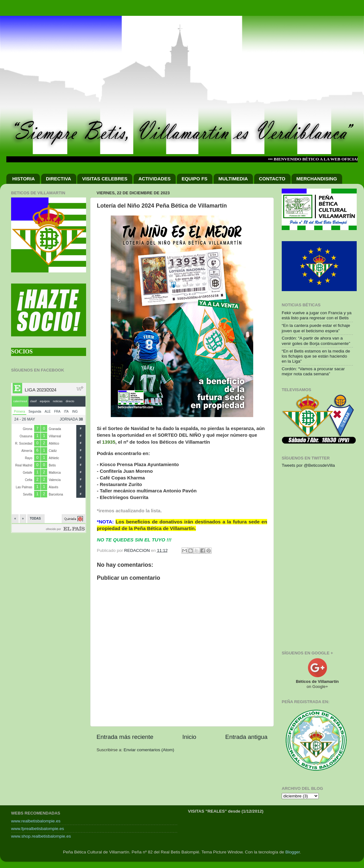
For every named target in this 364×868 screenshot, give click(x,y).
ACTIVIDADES (154, 179)
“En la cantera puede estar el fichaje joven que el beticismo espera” (316, 328)
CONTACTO (272, 179)
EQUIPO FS (195, 179)
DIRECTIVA (59, 179)
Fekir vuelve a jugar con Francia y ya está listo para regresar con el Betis (317, 315)
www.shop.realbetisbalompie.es (41, 836)
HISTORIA (24, 179)
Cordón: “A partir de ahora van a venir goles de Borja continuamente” (316, 341)
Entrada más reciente (125, 737)
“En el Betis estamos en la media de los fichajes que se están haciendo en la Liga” (316, 356)
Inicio (189, 737)
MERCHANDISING (317, 179)
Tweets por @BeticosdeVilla (308, 465)
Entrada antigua (246, 737)
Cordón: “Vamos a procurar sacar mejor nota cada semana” (313, 371)
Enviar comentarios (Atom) (149, 750)
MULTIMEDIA (233, 179)
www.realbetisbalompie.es (36, 821)
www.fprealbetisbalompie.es (38, 829)
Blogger (292, 852)
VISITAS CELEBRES (105, 179)
